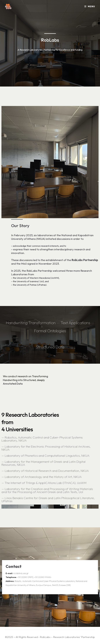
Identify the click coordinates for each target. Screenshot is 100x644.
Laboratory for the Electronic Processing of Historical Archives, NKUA (46, 448)
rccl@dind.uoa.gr (21, 573)
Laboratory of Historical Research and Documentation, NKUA (47, 471)
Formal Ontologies (50, 331)
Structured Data (50, 347)
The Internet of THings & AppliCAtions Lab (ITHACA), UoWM (46, 483)
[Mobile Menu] (90, 6)
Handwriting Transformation (31, 323)
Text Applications (76, 323)
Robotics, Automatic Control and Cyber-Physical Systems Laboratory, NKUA (42, 439)
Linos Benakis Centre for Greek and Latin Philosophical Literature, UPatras (48, 499)
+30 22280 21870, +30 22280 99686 (34, 577)
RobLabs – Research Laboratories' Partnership (68, 637)
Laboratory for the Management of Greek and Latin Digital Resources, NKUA (43, 463)
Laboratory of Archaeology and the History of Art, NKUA (43, 477)
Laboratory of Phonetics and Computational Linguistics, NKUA (47, 456)
